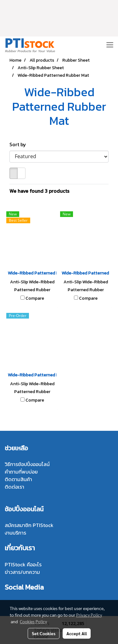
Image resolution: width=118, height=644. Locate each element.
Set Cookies (44, 633)
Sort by (20, 144)
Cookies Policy (33, 621)
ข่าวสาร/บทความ (22, 572)
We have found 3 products (39, 191)
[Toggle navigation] (110, 45)
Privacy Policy (89, 615)
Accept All (77, 633)
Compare (35, 298)
